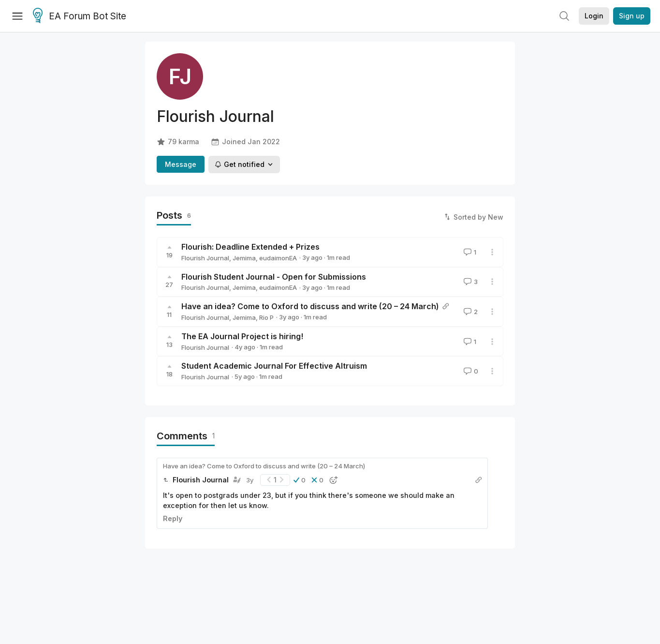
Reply (173, 518)
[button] (300, 480)
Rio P (266, 317)
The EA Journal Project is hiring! (242, 336)
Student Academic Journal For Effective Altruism (274, 366)
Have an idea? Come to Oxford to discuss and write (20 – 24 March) (310, 306)
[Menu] (17, 16)
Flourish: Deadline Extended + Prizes (250, 247)
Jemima (244, 258)
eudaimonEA (278, 258)
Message (181, 164)
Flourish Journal (205, 258)
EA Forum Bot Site (80, 16)
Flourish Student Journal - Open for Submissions (274, 277)
